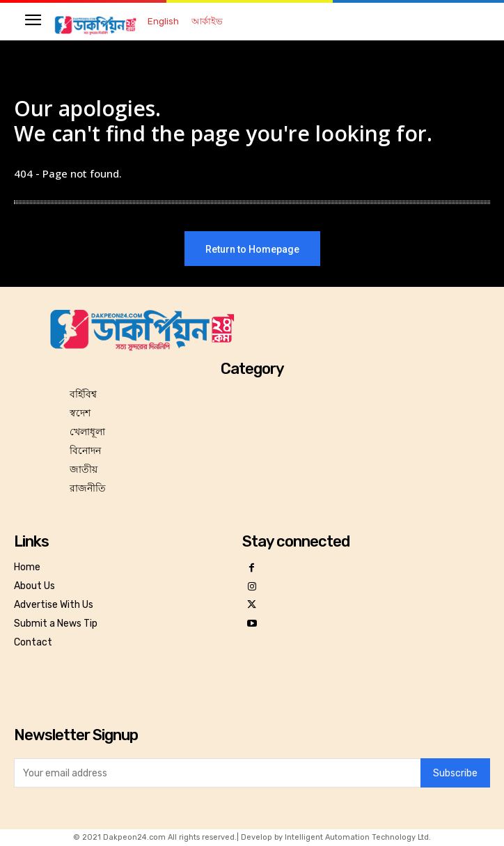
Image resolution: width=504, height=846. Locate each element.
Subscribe (455, 773)
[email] (217, 773)
